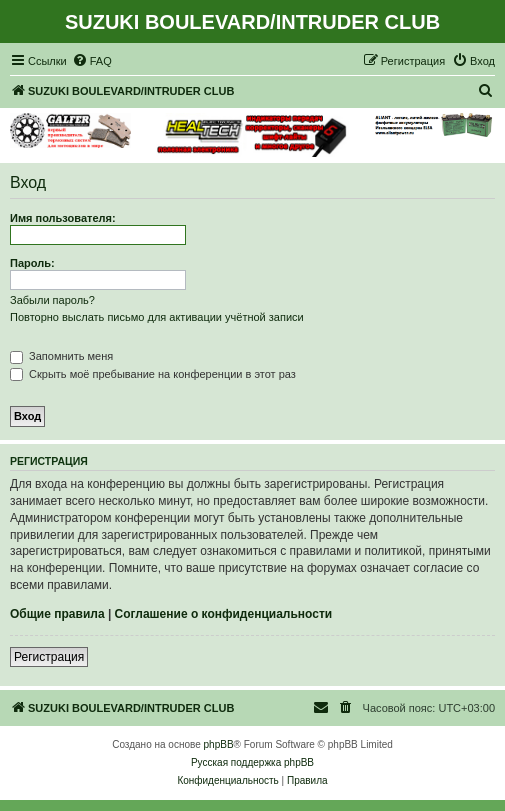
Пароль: (32, 263)
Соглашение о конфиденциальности (224, 614)
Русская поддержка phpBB (252, 762)
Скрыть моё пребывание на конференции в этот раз (153, 374)
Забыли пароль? (52, 300)
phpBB (219, 744)
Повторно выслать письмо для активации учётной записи (157, 317)
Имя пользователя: (63, 218)
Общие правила (57, 614)
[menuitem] (92, 61)
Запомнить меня (61, 356)
